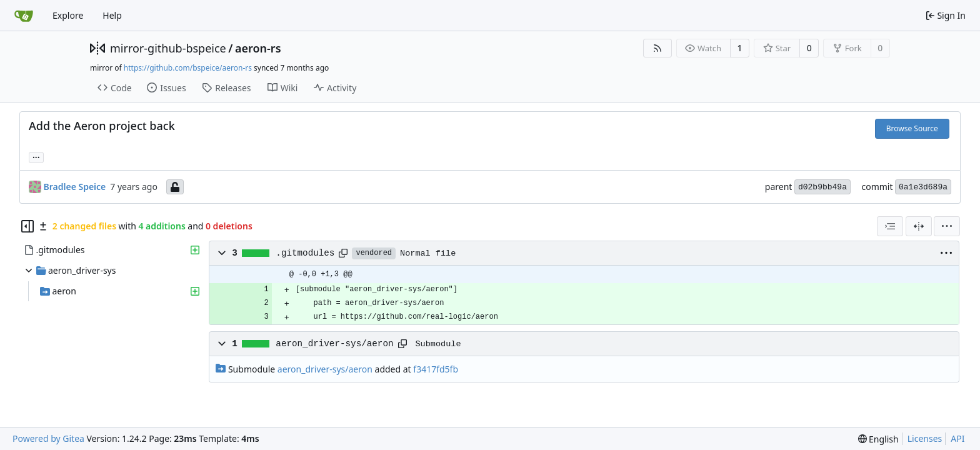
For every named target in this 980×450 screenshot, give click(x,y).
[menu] (947, 226)
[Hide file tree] (27, 226)
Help (112, 15)
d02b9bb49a (822, 187)
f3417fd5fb (436, 369)
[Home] (24, 16)
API (957, 438)
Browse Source (912, 128)
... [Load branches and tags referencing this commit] (36, 156)
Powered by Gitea (48, 438)
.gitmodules (305, 253)
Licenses (925, 438)
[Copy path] (343, 253)
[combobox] (890, 226)
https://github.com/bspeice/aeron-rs (188, 68)
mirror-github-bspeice (168, 48)
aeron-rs (258, 48)
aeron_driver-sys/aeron (334, 344)
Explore (68, 15)
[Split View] (919, 226)
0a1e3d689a (923, 187)
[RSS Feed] (657, 48)
